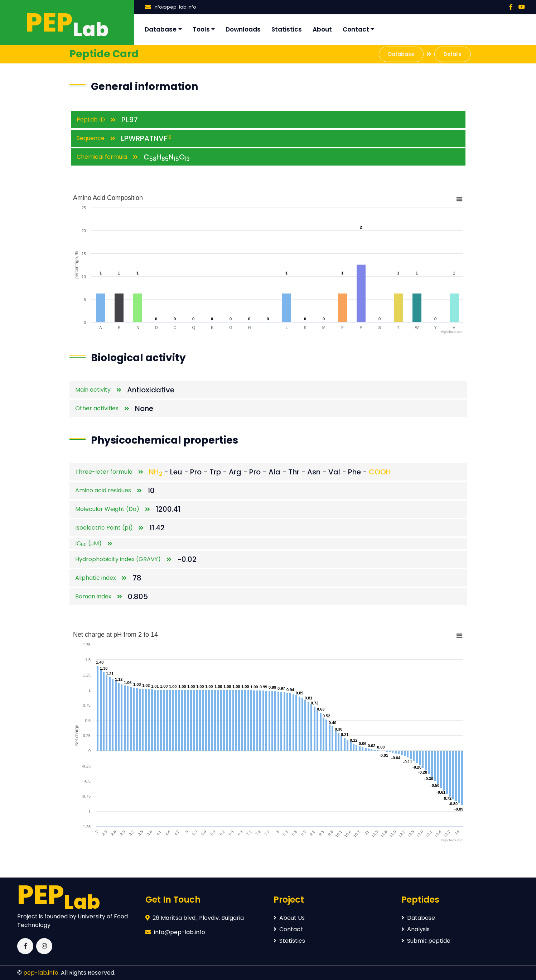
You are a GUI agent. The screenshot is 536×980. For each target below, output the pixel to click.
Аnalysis (416, 929)
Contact (356, 29)
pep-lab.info (41, 973)
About (322, 29)
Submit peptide (426, 941)
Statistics (287, 29)
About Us (289, 918)
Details (453, 54)
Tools (201, 29)
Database (161, 29)
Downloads (243, 29)
